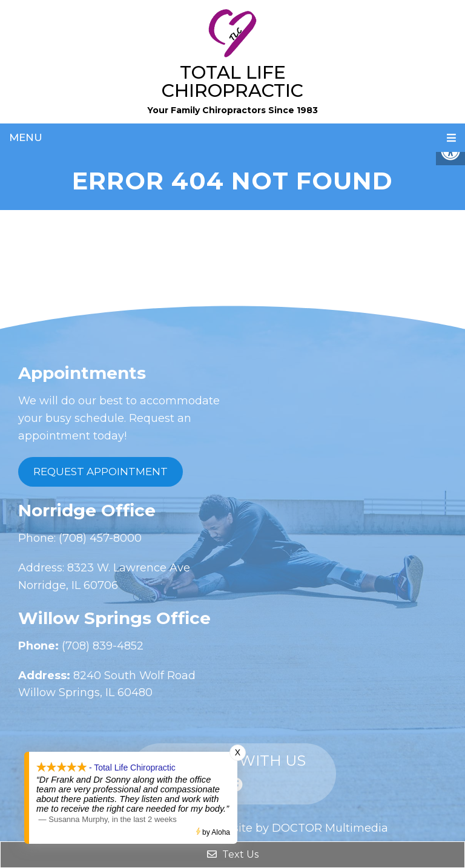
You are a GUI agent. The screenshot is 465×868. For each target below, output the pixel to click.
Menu (26, 137)
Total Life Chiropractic (232, 81)
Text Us (233, 854)
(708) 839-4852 (101, 646)
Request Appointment (101, 472)
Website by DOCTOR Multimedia (298, 828)
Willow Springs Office (114, 618)
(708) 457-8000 (99, 538)
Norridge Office (87, 510)
